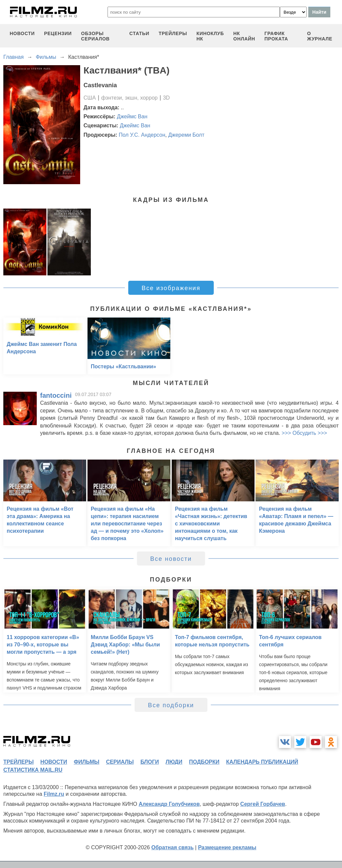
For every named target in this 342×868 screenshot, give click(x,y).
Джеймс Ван (132, 116)
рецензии (58, 33)
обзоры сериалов (96, 36)
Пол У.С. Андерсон (142, 135)
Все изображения (171, 288)
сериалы (120, 762)
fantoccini (56, 395)
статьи (139, 33)
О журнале (320, 36)
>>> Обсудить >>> (304, 433)
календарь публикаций (262, 762)
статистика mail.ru (33, 770)
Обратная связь (173, 847)
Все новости (171, 559)
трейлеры (173, 33)
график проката (276, 36)
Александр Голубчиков (169, 804)
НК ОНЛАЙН (244, 36)
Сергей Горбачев (263, 804)
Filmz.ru (54, 794)
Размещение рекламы (227, 847)
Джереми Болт (186, 135)
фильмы (87, 762)
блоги (149, 762)
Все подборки (171, 705)
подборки (204, 762)
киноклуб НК (210, 36)
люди (174, 762)
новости (22, 33)
